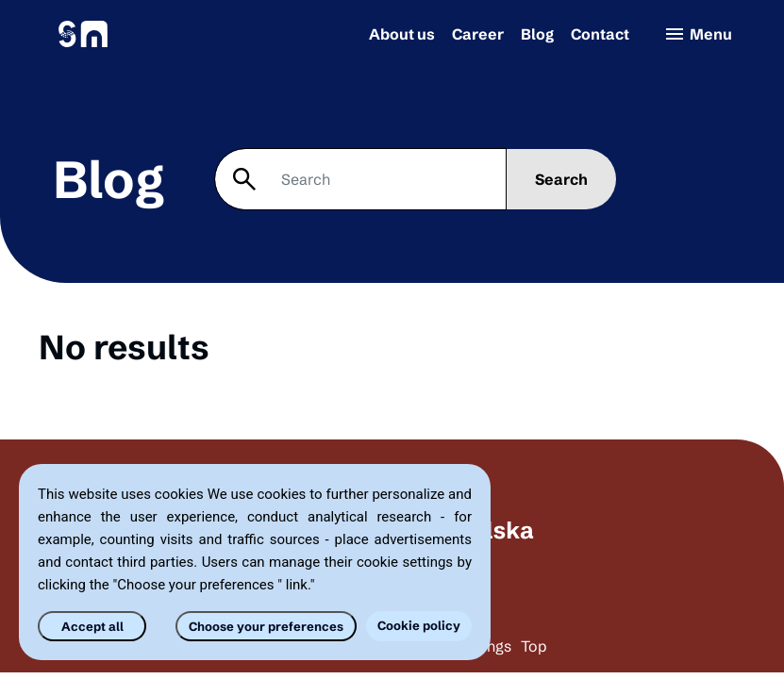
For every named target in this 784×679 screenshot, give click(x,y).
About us (402, 34)
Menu (698, 34)
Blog (537, 34)
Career (478, 34)
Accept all (92, 626)
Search (561, 179)
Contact (600, 34)
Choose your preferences (266, 626)
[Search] (360, 179)
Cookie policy (419, 625)
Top (534, 646)
